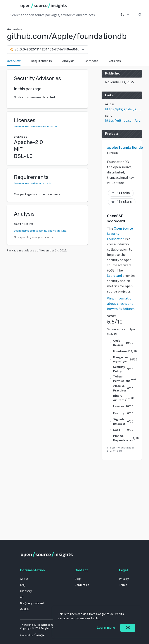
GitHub (25, 609)
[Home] (44, 6)
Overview (14, 61)
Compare (91, 61)
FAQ (23, 585)
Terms (123, 585)
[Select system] (126, 15)
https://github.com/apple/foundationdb (124, 120)
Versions (115, 61)
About (24, 579)
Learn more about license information (36, 126)
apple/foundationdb (125, 148)
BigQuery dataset (32, 603)
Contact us (82, 585)
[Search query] (63, 15)
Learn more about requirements (33, 183)
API (22, 597)
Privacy (124, 579)
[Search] (140, 15)
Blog (78, 579)
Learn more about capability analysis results (40, 231)
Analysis (68, 61)
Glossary (26, 591)
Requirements (41, 61)
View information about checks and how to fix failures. (121, 303)
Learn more (106, 628)
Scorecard (114, 275)
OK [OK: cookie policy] (128, 628)
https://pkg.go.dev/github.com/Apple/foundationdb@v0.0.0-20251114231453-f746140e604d (124, 109)
